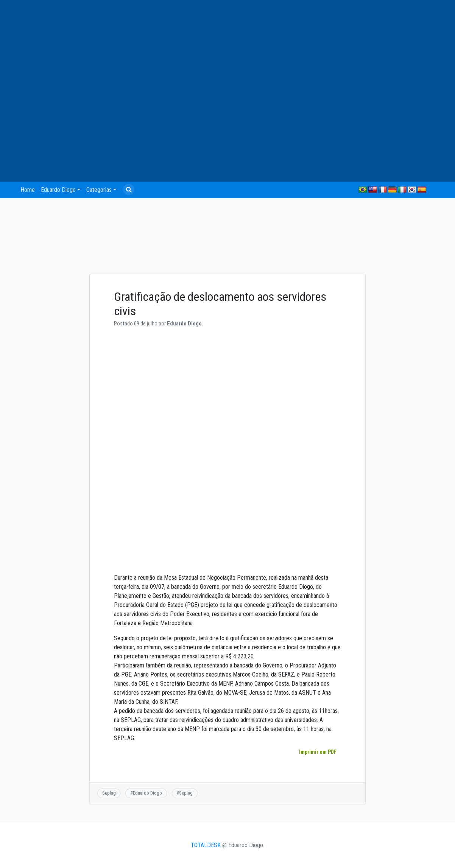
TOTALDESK (206, 845)
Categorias (99, 190)
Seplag (109, 793)
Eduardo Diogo (58, 190)
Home (28, 190)
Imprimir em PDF (318, 752)
